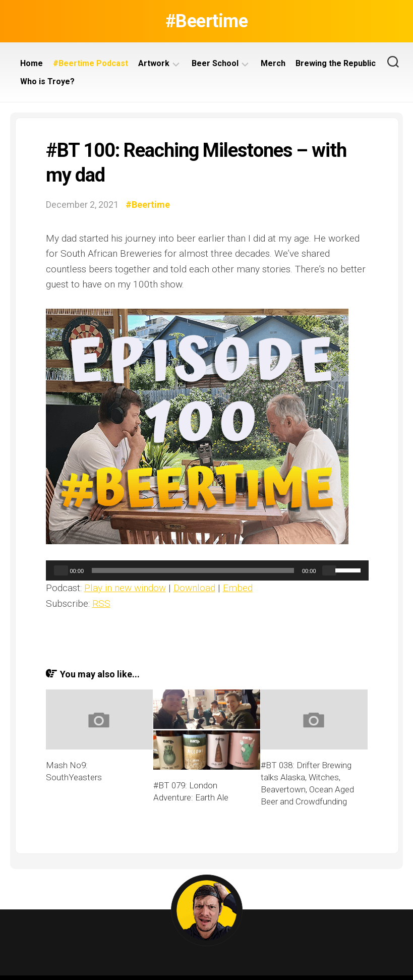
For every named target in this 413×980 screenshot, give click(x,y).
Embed (238, 588)
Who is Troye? (47, 81)
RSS (101, 603)
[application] (207, 570)
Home (32, 63)
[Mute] (329, 570)
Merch (273, 63)
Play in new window (125, 588)
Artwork (154, 63)
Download (194, 588)
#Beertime (207, 21)
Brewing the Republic (336, 63)
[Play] (61, 570)
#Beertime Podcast (91, 63)
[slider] (193, 570)
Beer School (215, 63)
